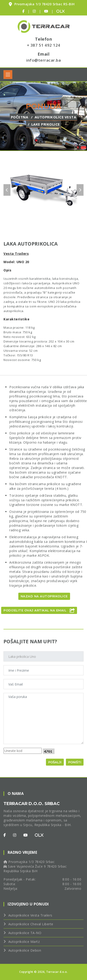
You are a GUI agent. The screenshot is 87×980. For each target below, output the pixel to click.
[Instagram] (15, 835)
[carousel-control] (7, 190)
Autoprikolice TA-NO (25, 933)
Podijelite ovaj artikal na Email (39, 610)
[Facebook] (5, 835)
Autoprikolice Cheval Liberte (31, 924)
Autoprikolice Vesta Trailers (30, 915)
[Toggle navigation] (8, 75)
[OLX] (39, 835)
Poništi (75, 762)
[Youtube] (26, 835)
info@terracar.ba (43, 60)
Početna (20, 117)
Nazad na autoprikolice (44, 596)
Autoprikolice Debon (25, 950)
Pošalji (55, 762)
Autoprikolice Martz (24, 942)
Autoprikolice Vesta (55, 117)
